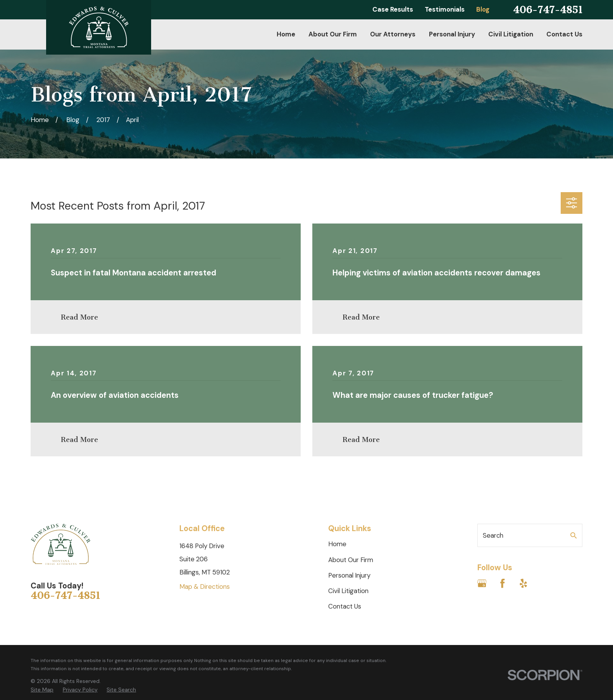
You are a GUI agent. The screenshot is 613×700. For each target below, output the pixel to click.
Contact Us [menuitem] (564, 34)
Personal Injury (349, 575)
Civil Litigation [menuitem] (511, 34)
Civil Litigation (348, 591)
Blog (483, 9)
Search (493, 535)
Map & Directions (205, 586)
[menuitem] (42, 690)
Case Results (393, 9)
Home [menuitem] (286, 34)
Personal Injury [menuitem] (452, 34)
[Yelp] (523, 583)
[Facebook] (503, 583)
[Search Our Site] (574, 536)
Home (337, 544)
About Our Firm (351, 560)
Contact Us (345, 606)
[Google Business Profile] (482, 583)
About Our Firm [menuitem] (333, 34)
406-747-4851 (548, 10)
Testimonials (445, 9)
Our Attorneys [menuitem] (393, 34)
